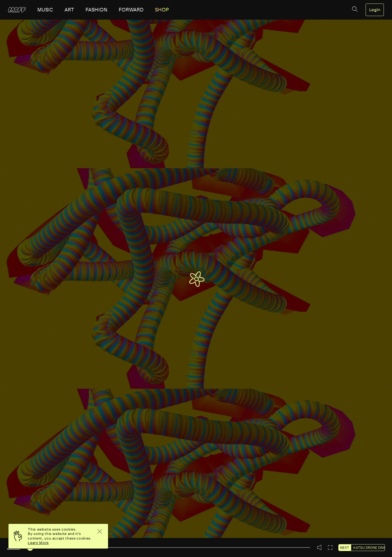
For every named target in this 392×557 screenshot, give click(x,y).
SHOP (162, 10)
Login (375, 10)
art (69, 10)
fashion (96, 10)
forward (131, 10)
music (45, 10)
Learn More (38, 543)
